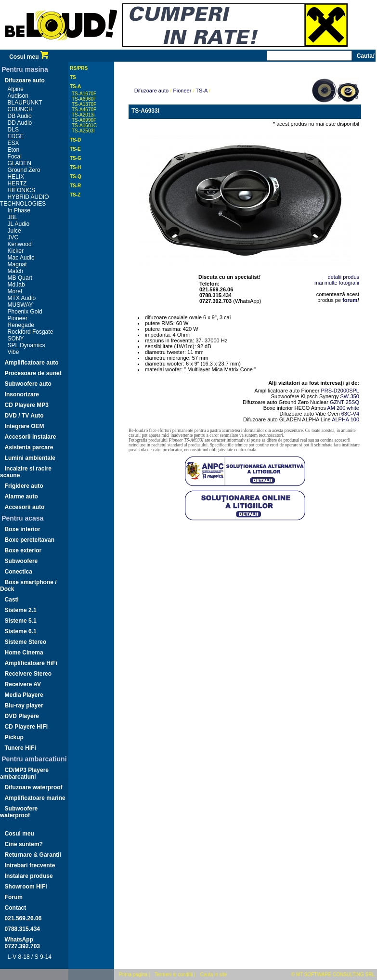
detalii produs (344, 277)
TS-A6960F (84, 99)
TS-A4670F (84, 110)
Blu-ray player (24, 706)
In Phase (19, 210)
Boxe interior (23, 529)
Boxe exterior (23, 550)
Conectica (19, 572)
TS (73, 77)
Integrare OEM (25, 426)
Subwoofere (21, 561)
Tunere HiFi (20, 748)
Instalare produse (29, 876)
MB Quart (20, 278)
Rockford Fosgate (31, 332)
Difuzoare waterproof (34, 787)
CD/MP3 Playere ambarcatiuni (24, 773)
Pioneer (18, 318)
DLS (13, 130)
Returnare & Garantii (33, 855)
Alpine (16, 89)
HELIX (16, 177)
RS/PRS (79, 68)
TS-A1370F (84, 104)
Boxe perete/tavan (30, 540)
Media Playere (24, 695)
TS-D (75, 140)
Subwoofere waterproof (19, 812)
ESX (13, 143)
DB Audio (20, 116)
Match (16, 271)
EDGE (16, 136)
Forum (14, 897)
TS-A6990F (84, 120)
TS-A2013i (83, 115)
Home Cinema (24, 653)
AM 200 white (343, 408)
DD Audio (20, 123)
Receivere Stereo (28, 674)
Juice (14, 231)
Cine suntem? (24, 844)
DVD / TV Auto (24, 416)
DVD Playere (22, 716)
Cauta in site (214, 974)
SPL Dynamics (26, 345)
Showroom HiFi (26, 887)
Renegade (21, 325)
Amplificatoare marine (35, 798)
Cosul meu (29, 57)
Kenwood (20, 244)
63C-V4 (350, 414)
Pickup (14, 737)
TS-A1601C (84, 125)
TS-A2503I (83, 131)
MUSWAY (20, 305)
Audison (18, 96)
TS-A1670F (84, 94)
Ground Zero (24, 170)
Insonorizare (22, 394)
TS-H (75, 167)
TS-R (75, 186)
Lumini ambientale (30, 458)
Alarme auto (21, 497)
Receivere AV (23, 684)
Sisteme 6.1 (21, 631)
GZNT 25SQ (344, 402)
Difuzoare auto (25, 80)
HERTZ (17, 183)
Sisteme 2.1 (21, 610)
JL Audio (19, 224)
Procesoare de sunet (33, 373)
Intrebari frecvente (30, 865)
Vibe (13, 352)
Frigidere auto (24, 486)
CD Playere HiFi (26, 727)
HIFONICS (21, 190)
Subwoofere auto (28, 384)
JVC (13, 237)
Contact (16, 908)
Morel (15, 291)
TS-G (76, 158)
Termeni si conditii (174, 974)
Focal (15, 157)
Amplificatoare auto (32, 363)
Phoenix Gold (25, 312)
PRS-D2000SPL (340, 391)
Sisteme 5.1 (21, 621)
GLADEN (19, 163)
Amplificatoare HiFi (31, 663)
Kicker (16, 251)
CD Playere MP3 (27, 405)
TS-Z (75, 195)
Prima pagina (133, 974)
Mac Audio (21, 258)
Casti (12, 600)
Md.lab (16, 285)
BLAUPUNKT (25, 103)
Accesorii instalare (31, 437)
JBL (13, 217)
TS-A (75, 86)
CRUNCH (20, 109)
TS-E (75, 149)
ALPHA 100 (345, 419)
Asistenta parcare (29, 447)
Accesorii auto (25, 507)
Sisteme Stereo (26, 642)
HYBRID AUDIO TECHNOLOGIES (25, 200)
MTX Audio (22, 298)
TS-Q (76, 176)
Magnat (17, 264)
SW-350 (350, 396)
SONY (16, 339)
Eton (14, 150)
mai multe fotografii (337, 283)
